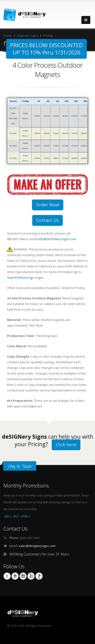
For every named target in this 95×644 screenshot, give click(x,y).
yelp (31, 576)
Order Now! (48, 205)
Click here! (66, 445)
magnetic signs (28, 35)
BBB (39, 576)
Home (8, 35)
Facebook (7, 576)
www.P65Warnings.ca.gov (25, 277)
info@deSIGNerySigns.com (57, 239)
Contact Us (47, 220)
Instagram (23, 576)
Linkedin (15, 576)
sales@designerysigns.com (37, 546)
